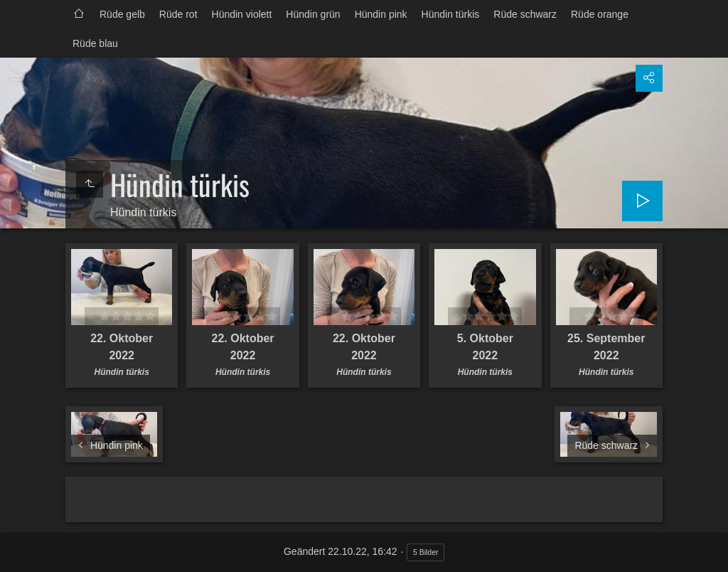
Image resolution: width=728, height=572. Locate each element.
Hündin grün (313, 14)
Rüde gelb (122, 14)
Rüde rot (178, 14)
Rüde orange (600, 14)
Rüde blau (95, 43)
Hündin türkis (451, 14)
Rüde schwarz (525, 14)
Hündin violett (242, 14)
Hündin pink (381, 14)
